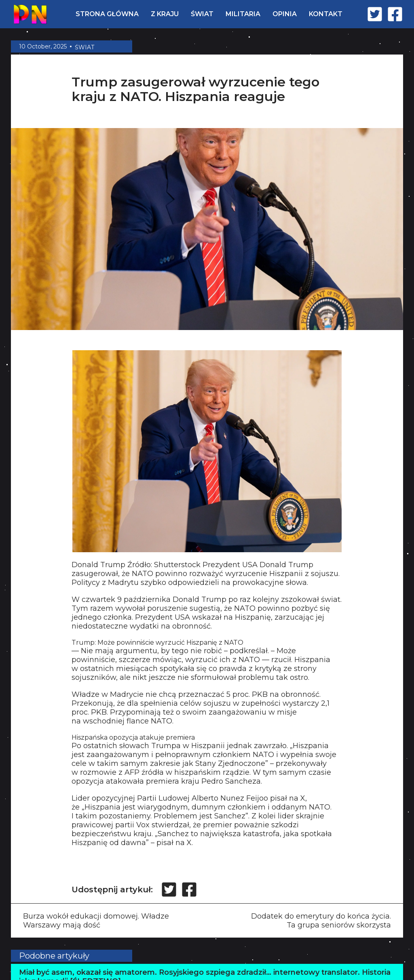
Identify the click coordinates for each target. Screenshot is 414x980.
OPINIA (285, 14)
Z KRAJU (165, 14)
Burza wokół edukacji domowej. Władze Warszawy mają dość (96, 921)
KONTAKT (326, 14)
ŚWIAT (202, 14)
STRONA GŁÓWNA (107, 14)
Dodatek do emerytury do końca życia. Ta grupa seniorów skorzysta (321, 921)
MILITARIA (243, 14)
